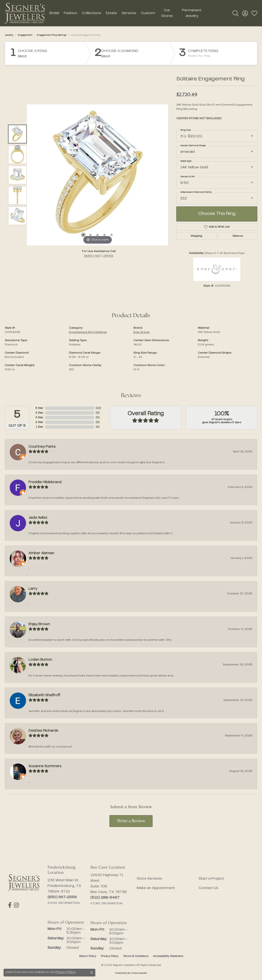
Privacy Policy (110, 956)
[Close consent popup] (92, 972)
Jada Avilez (38, 518)
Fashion (71, 13)
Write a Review (131, 821)
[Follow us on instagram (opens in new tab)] (16, 905)
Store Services (149, 879)
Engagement (25, 35)
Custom (148, 13)
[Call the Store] (62, 897)
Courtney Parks (42, 447)
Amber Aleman (41, 553)
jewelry (9, 35)
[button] (236, 13)
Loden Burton (40, 660)
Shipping (196, 236)
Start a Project (211, 879)
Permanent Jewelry (192, 13)
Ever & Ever (142, 332)
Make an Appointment (156, 888)
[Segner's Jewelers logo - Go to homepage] (25, 13)
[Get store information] (64, 903)
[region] (97, 175)
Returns (238, 236)
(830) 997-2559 (99, 256)
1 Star (40, 427)
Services (129, 13)
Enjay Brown (39, 624)
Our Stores (167, 13)
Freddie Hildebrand (45, 482)
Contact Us (208, 888)
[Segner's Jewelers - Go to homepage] (24, 882)
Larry (33, 589)
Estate (111, 13)
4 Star (39, 413)
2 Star (39, 422)
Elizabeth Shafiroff (44, 695)
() (98, 408)
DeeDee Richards (43, 731)
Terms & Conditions (136, 956)
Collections (92, 13)
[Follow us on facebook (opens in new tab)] (10, 905)
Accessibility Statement (168, 956)
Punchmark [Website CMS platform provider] (139, 973)
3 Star (39, 418)
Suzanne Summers (45, 766)
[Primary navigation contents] (127, 13)
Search (22, 56)
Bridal (54, 13)
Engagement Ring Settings (52, 35)
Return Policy (88, 956)
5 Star (39, 408)
